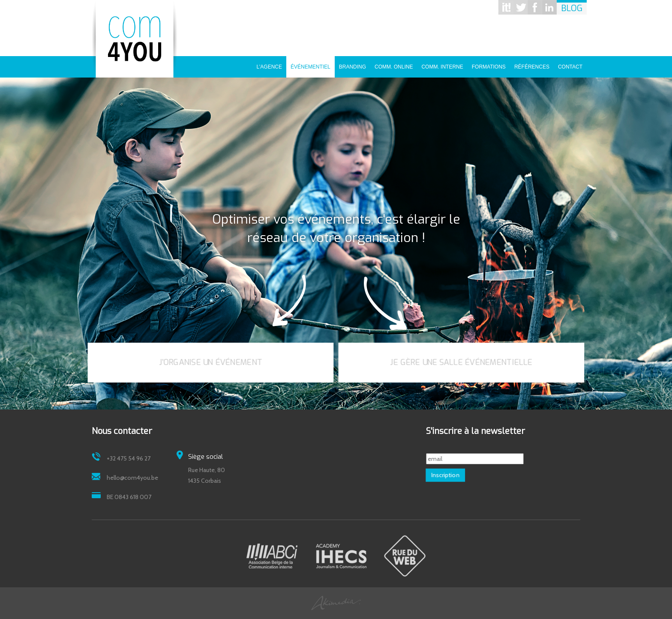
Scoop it (506, 7)
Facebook (535, 7)
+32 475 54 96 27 (129, 458)
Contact (570, 64)
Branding (352, 64)
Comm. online (394, 64)
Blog (572, 8)
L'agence (269, 64)
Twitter (520, 7)
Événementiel (310, 64)
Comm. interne (442, 64)
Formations (489, 64)
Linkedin (549, 7)
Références (532, 64)
